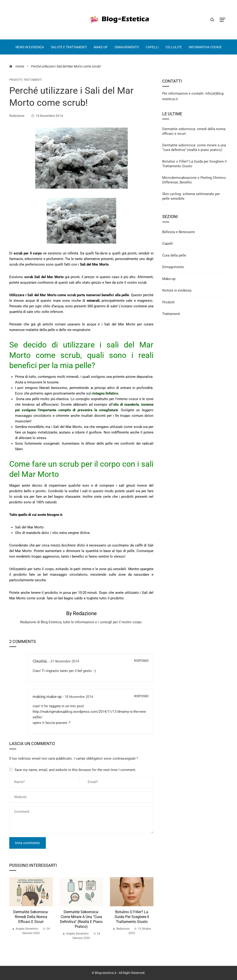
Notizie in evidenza (177, 290)
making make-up (47, 697)
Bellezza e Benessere (179, 232)
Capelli (168, 244)
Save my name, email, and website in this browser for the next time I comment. (75, 770)
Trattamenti (33, 80)
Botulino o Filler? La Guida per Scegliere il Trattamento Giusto (132, 917)
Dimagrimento (173, 267)
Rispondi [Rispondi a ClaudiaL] (141, 661)
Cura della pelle (174, 255)
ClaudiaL (40, 661)
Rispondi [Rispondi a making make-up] (141, 696)
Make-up (169, 279)
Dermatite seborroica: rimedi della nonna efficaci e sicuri (31, 917)
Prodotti (16, 80)
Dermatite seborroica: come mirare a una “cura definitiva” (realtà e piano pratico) (81, 919)
